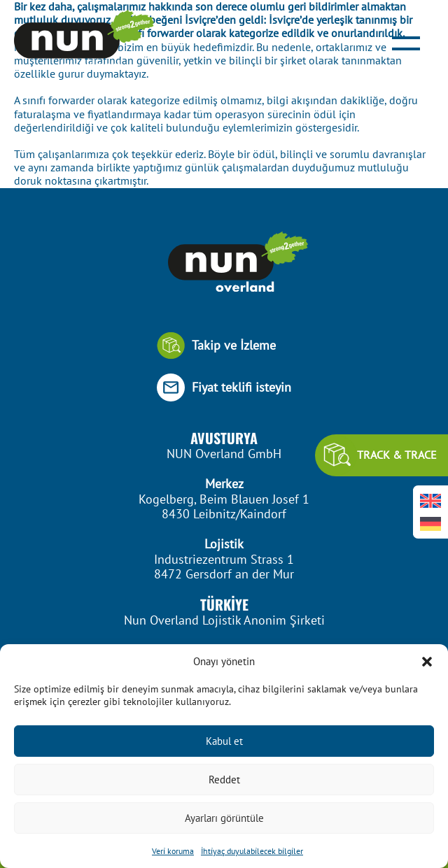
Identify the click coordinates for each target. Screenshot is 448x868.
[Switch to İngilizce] (430, 500)
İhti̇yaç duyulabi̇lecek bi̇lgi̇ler (252, 851)
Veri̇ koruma (173, 851)
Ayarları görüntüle (224, 818)
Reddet (224, 780)
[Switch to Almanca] (430, 524)
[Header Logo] (84, 42)
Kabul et (224, 741)
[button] (427, 662)
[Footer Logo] (224, 263)
